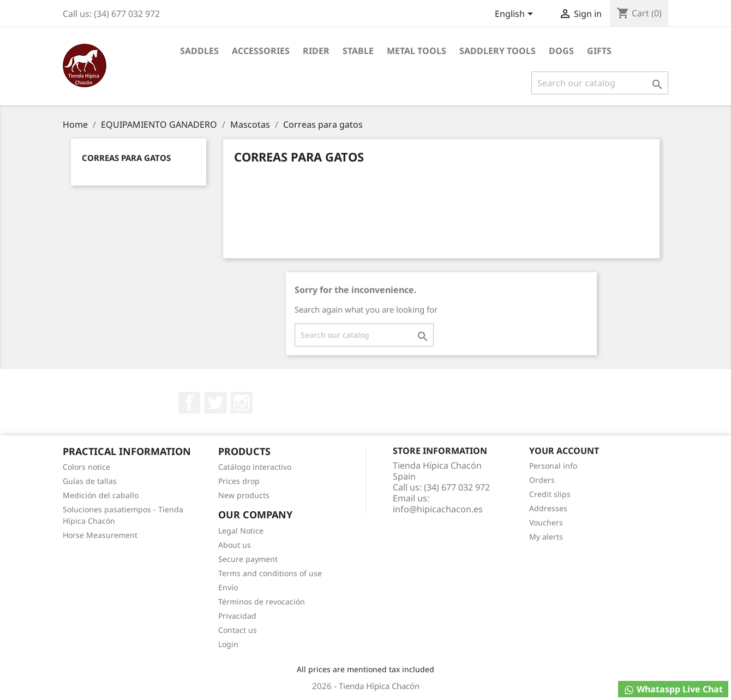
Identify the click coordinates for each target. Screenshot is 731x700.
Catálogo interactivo (255, 467)
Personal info (553, 466)
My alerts (546, 537)
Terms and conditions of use (270, 573)
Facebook (189, 403)
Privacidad (237, 616)
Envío (228, 587)
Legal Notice (241, 531)
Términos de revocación (262, 602)
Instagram (242, 403)
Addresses (548, 508)
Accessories (261, 51)
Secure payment (248, 559)
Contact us (238, 630)
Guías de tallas (90, 481)
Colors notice (86, 467)
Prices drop (239, 481)
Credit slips (550, 494)
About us (235, 545)
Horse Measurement (100, 535)
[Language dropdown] (516, 15)
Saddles (199, 51)
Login (228, 644)
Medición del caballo (101, 495)
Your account (564, 451)
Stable (358, 51)
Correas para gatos (126, 158)
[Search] (600, 83)
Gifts (599, 51)
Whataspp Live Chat (673, 689)
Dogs (561, 51)
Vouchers (546, 522)
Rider (316, 51)
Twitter (215, 403)
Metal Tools (417, 51)
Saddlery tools (498, 51)
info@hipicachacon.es (438, 509)
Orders (542, 480)
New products (244, 495)
